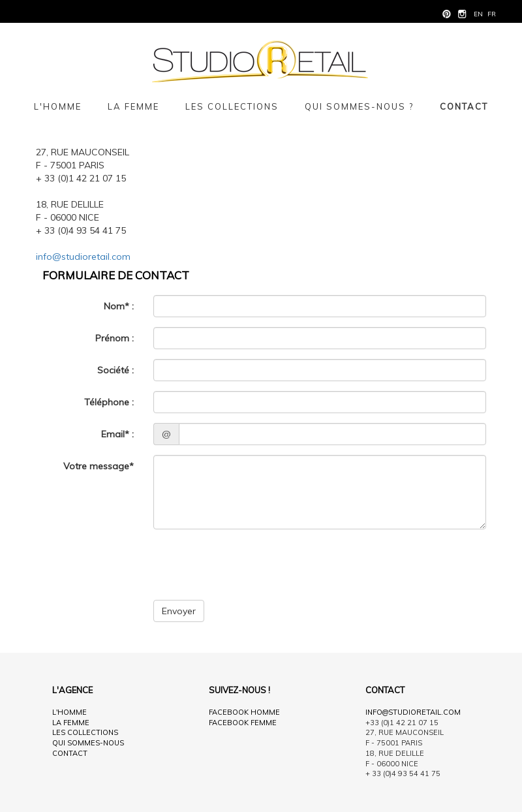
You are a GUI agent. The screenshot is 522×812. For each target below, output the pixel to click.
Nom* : (119, 306)
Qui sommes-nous (88, 743)
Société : (115, 370)
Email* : (117, 434)
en (478, 14)
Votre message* (99, 466)
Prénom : (115, 338)
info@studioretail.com (83, 257)
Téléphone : (109, 402)
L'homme (58, 106)
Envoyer (179, 611)
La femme (133, 106)
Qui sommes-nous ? (359, 106)
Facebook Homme (244, 712)
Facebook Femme (243, 723)
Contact (464, 106)
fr (492, 14)
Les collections (232, 106)
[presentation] (253, 565)
